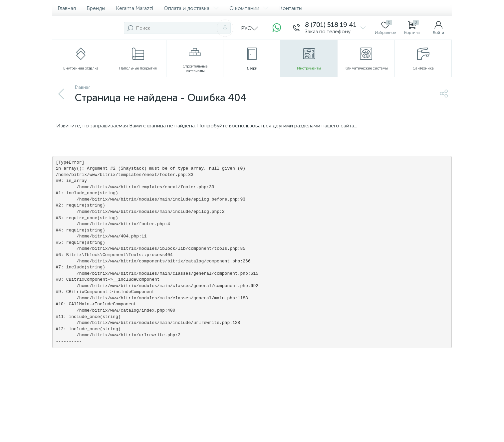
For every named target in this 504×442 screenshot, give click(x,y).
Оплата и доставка (191, 8)
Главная (67, 8)
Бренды (96, 8)
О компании (249, 8)
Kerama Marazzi (134, 8)
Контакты (291, 8)
